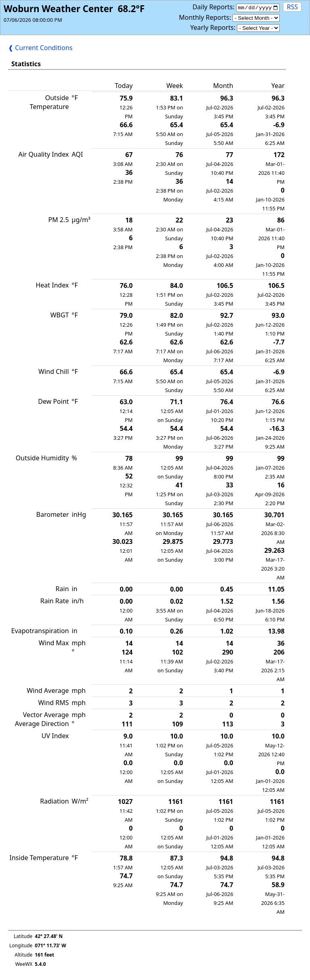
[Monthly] (256, 18)
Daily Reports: (236, 7)
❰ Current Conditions (40, 48)
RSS (292, 7)
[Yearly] (258, 28)
